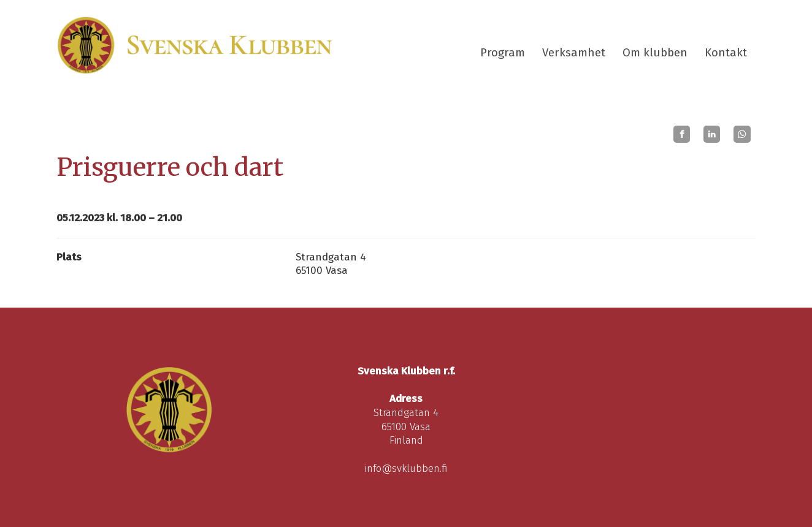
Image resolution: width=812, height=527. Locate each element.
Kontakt (726, 53)
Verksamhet (574, 53)
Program (503, 53)
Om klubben (655, 53)
